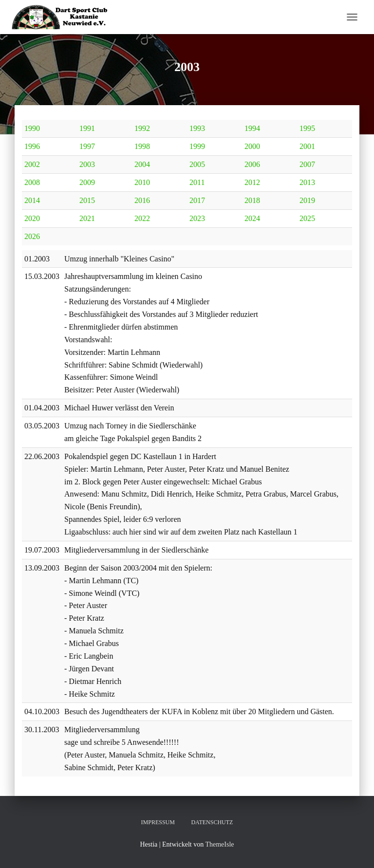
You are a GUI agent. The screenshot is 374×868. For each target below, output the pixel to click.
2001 (307, 146)
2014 (32, 200)
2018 (252, 200)
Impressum (158, 822)
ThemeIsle (219, 844)
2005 (197, 164)
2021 (87, 218)
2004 (142, 164)
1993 (197, 128)
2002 (32, 164)
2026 (32, 236)
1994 (252, 128)
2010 (142, 182)
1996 (32, 146)
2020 (32, 218)
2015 (87, 200)
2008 (32, 182)
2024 (252, 218)
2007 (307, 164)
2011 (197, 182)
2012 (252, 182)
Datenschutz (212, 822)
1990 (32, 128)
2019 (307, 200)
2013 (307, 182)
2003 (87, 164)
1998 (142, 146)
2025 (307, 218)
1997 (87, 146)
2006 (252, 164)
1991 (87, 128)
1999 (197, 146)
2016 (142, 200)
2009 (87, 182)
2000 (252, 146)
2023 (197, 218)
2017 (197, 200)
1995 (307, 128)
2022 (142, 218)
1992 (142, 128)
